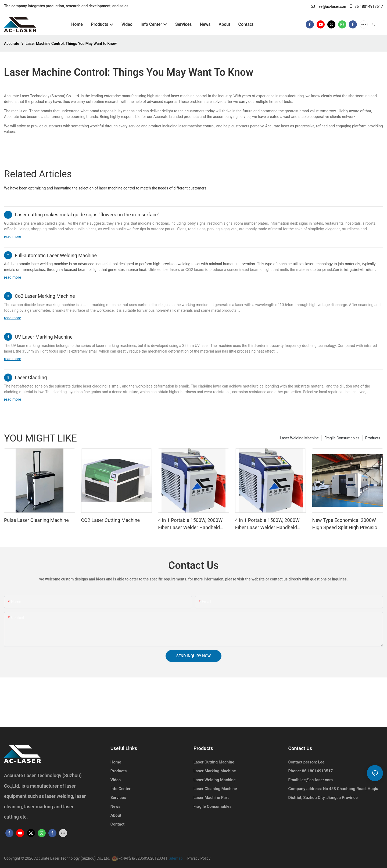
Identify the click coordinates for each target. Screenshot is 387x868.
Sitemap (176, 858)
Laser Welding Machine (299, 438)
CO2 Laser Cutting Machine (111, 520)
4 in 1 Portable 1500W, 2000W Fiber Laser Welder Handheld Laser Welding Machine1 (190, 524)
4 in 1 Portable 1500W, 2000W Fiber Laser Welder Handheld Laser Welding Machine (267, 524)
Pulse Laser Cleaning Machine (36, 520)
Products (373, 438)
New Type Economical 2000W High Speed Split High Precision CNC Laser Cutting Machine (346, 524)
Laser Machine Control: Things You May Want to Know (71, 44)
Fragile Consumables (342, 438)
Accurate (12, 44)
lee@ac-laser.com (329, 6)
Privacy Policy (198, 858)
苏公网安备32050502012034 (141, 858)
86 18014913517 (366, 6)
